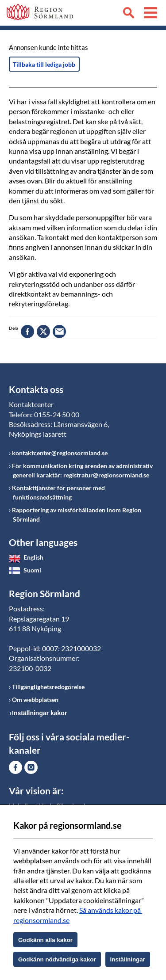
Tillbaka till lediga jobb (44, 64)
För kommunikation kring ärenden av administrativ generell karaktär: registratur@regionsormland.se (82, 470)
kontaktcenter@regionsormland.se (60, 453)
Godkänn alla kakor (45, 940)
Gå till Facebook (15, 767)
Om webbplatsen (35, 700)
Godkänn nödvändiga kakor (57, 959)
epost (59, 332)
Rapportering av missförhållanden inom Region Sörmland (77, 515)
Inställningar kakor (39, 713)
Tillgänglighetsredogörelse (48, 687)
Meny (151, 14)
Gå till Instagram (31, 767)
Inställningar (128, 959)
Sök (128, 14)
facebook (27, 332)
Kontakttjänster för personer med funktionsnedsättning (58, 492)
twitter (43, 332)
